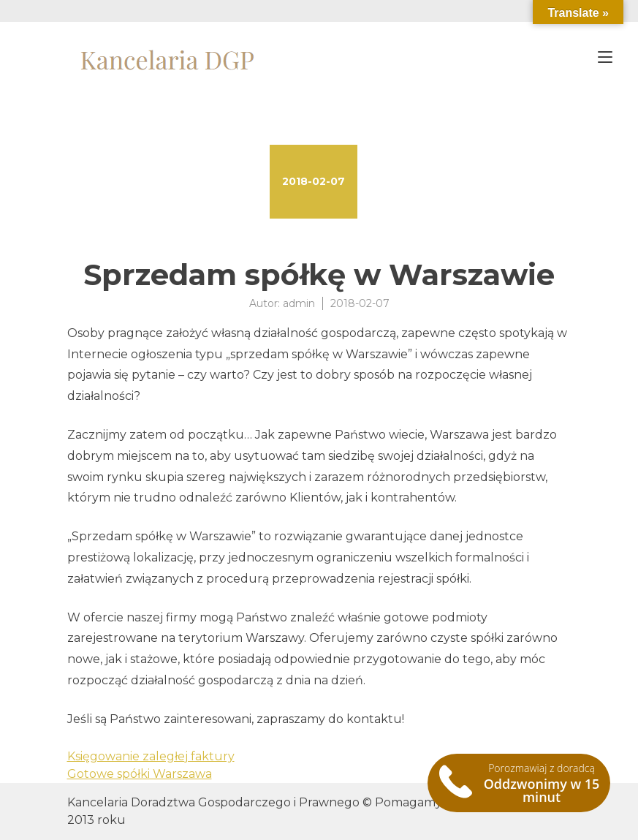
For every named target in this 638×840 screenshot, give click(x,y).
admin (299, 303)
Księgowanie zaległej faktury (151, 756)
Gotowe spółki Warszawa (140, 774)
